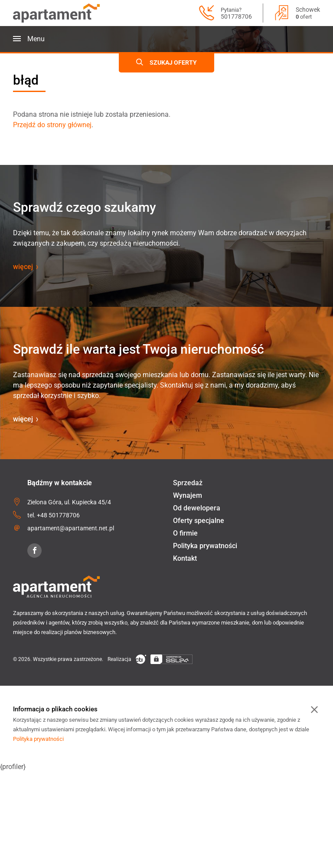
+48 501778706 (58, 515)
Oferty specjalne (199, 521)
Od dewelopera (197, 508)
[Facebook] (34, 551)
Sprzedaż (188, 483)
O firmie (185, 533)
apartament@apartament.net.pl (71, 528)
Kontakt (185, 558)
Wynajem (188, 495)
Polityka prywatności (205, 546)
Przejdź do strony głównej (52, 125)
